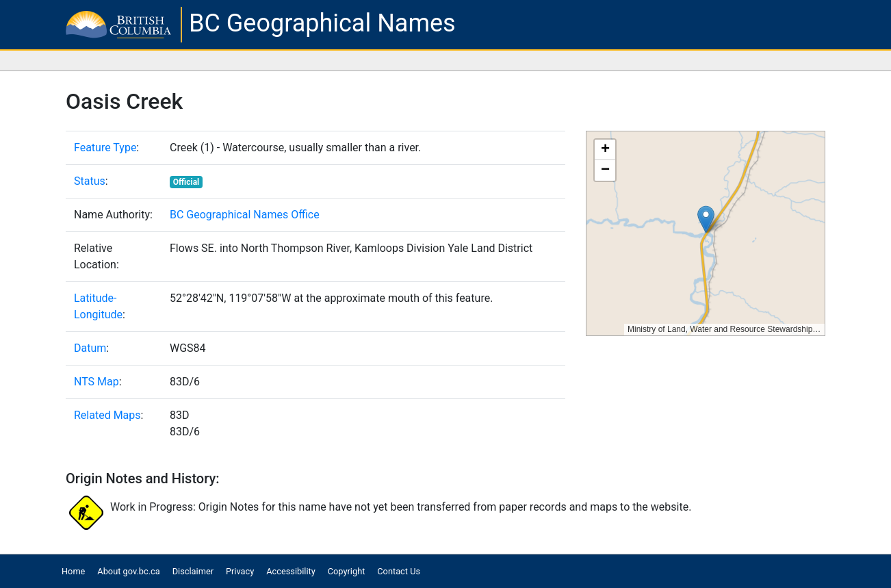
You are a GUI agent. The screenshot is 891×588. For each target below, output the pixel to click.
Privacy (240, 571)
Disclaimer (193, 571)
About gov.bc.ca (128, 571)
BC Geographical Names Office (245, 215)
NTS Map (96, 382)
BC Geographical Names (322, 23)
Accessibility (291, 571)
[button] (706, 219)
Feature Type (105, 148)
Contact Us (399, 571)
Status (90, 181)
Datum (90, 348)
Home (73, 571)
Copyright (347, 571)
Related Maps (107, 415)
